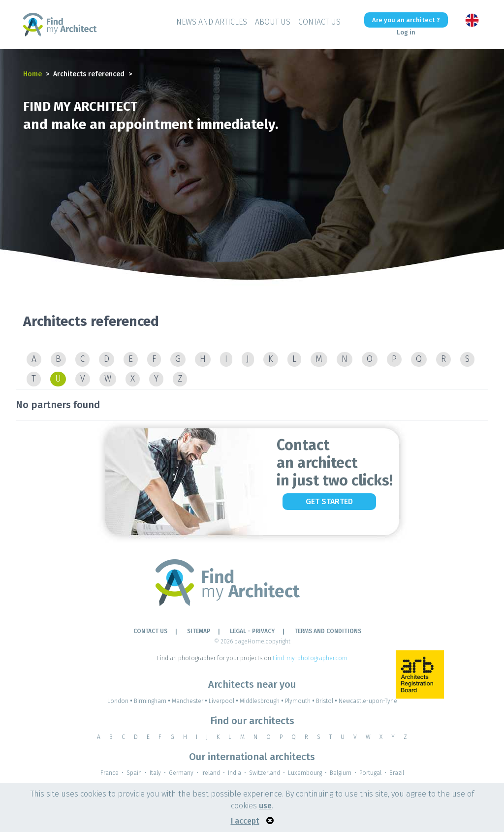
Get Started (329, 501)
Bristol (327, 701)
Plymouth (300, 701)
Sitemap (199, 631)
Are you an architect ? (406, 20)
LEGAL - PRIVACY (252, 631)
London (121, 701)
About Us (273, 22)
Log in (406, 32)
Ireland (211, 773)
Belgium (341, 773)
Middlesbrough (262, 701)
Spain (134, 773)
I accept (245, 821)
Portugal (370, 773)
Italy (155, 773)
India (235, 773)
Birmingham (153, 701)
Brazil (397, 773)
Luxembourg (305, 773)
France (110, 773)
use (265, 806)
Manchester (190, 701)
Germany (181, 773)
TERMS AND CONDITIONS (328, 631)
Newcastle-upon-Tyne (368, 701)
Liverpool (224, 701)
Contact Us (319, 22)
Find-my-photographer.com (310, 658)
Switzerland (265, 773)
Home (32, 74)
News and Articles (212, 22)
